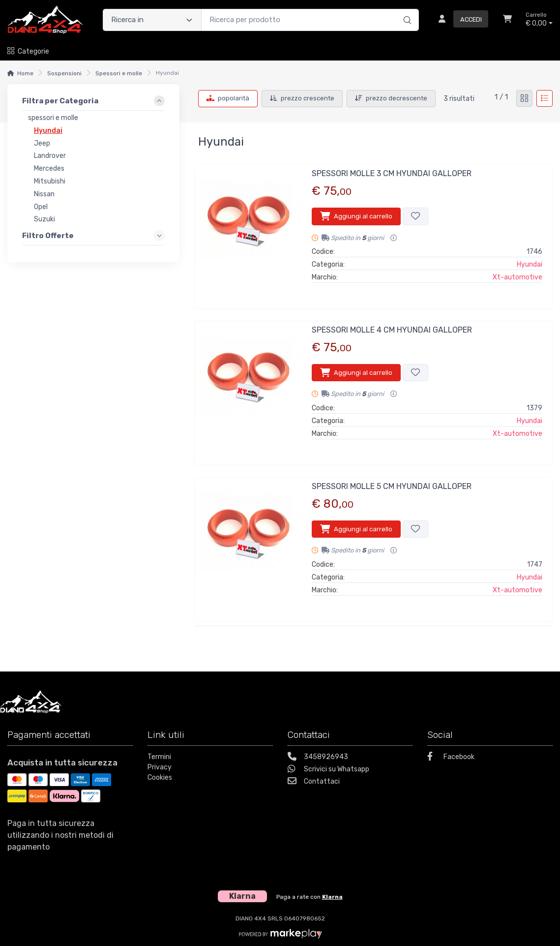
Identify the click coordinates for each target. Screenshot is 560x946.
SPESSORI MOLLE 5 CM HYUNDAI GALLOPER (392, 486)
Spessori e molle (119, 73)
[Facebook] (490, 758)
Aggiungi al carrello (356, 216)
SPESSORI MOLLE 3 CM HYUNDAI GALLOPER (392, 173)
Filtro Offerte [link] (48, 236)
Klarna (332, 897)
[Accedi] (459, 20)
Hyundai (530, 264)
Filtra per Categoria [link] (60, 101)
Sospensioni (64, 73)
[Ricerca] (406, 10)
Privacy (160, 767)
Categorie (28, 51)
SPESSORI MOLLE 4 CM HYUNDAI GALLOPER (392, 330)
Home (25, 73)
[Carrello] (507, 20)
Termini (159, 757)
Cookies (160, 778)
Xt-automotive (517, 277)
